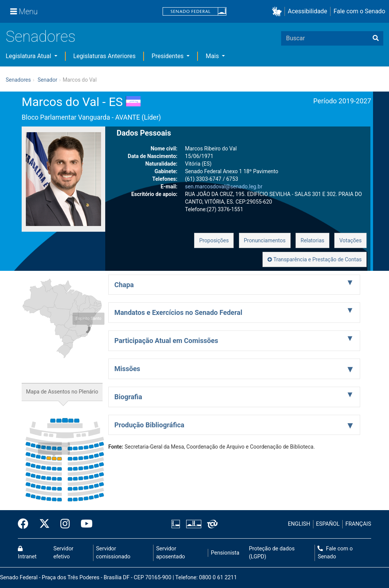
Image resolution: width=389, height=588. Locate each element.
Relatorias (312, 240)
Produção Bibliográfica (149, 425)
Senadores (41, 37)
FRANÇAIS (358, 524)
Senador (47, 80)
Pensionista (225, 553)
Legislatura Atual (29, 56)
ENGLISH (299, 524)
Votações (350, 240)
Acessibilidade (308, 11)
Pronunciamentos (265, 240)
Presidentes (168, 56)
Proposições (214, 240)
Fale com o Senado (359, 11)
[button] (278, 12)
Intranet (27, 553)
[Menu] (24, 11)
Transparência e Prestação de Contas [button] (315, 259)
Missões (127, 369)
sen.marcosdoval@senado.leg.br (224, 187)
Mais (213, 56)
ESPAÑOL (328, 524)
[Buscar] (376, 38)
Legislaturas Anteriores (104, 56)
